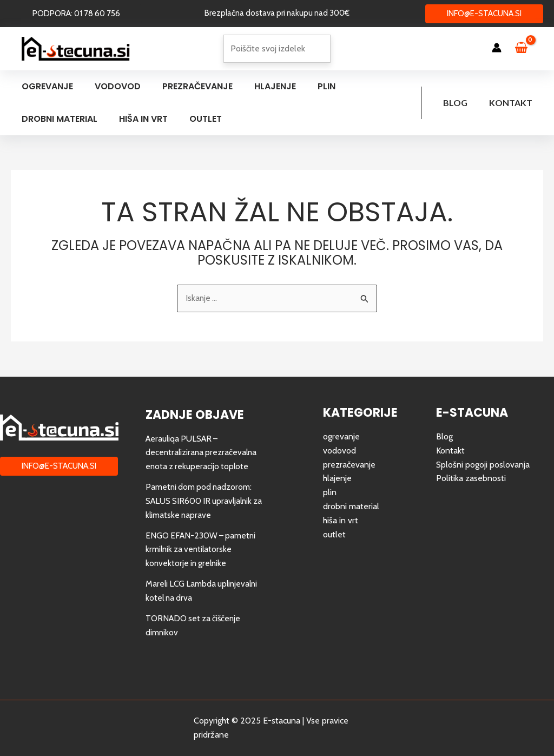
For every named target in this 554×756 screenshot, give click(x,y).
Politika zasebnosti (471, 478)
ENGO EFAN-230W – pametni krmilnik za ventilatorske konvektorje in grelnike (202, 549)
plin (330, 492)
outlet (334, 534)
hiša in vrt (341, 520)
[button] (76, 14)
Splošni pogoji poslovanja (483, 465)
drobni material (351, 506)
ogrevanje (341, 437)
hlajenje (337, 478)
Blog (462, 103)
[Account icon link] (497, 48)
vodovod (339, 451)
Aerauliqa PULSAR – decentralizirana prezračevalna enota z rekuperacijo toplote (203, 452)
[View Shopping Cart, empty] (526, 49)
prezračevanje (349, 465)
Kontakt (513, 103)
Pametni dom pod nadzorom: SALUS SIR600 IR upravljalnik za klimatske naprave (201, 501)
